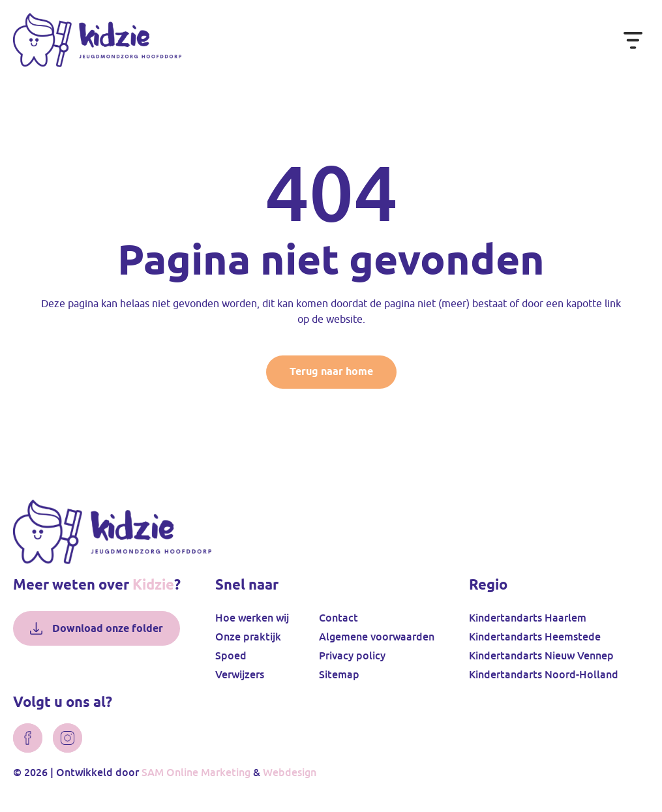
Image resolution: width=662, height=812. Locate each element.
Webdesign (290, 772)
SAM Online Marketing (196, 772)
